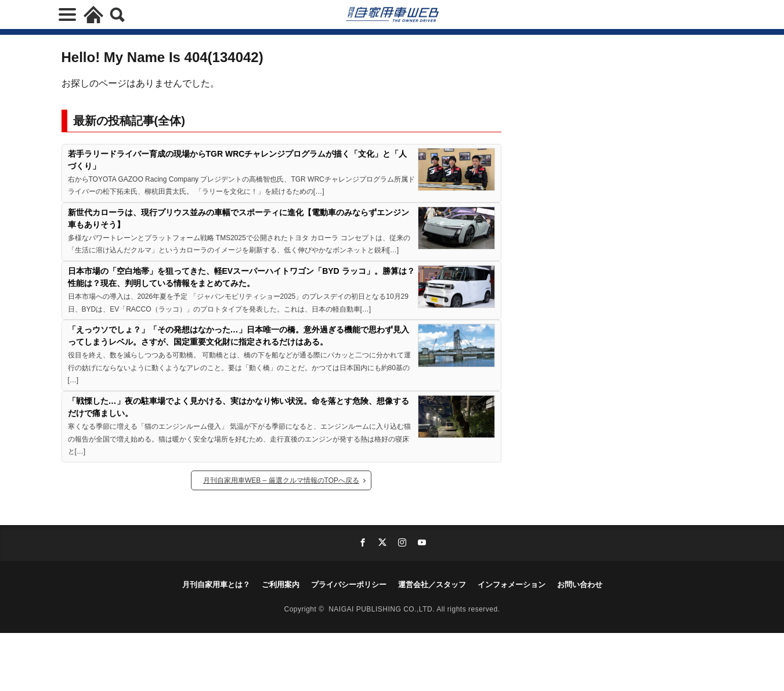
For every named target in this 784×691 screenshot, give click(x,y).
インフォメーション (512, 585)
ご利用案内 (281, 585)
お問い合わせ (580, 585)
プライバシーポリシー (349, 585)
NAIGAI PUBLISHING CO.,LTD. (382, 609)
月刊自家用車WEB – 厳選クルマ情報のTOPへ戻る (281, 480)
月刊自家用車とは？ (216, 585)
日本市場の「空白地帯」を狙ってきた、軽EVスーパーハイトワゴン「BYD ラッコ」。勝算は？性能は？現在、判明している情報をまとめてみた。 (241, 277)
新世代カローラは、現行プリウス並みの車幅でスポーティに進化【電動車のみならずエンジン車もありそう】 (239, 218)
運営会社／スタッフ (432, 585)
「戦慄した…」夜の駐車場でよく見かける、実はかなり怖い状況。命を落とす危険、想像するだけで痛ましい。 (239, 407)
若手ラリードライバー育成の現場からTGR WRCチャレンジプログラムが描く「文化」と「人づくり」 (238, 160)
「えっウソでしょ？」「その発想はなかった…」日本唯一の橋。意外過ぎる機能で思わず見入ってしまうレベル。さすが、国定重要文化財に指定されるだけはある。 (239, 336)
